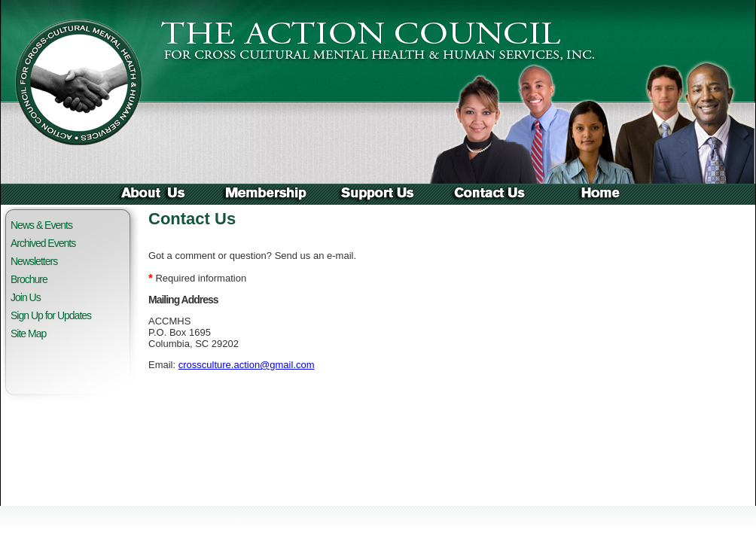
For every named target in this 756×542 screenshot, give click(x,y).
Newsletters (34, 261)
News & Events (41, 225)
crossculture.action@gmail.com (247, 365)
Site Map (28, 333)
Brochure (29, 279)
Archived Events (43, 243)
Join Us (26, 297)
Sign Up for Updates (51, 315)
